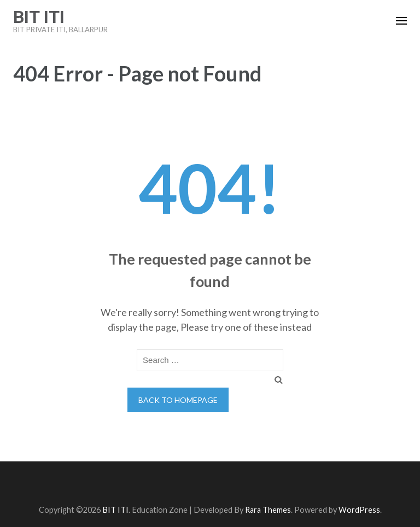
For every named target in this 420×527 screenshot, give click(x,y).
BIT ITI (39, 17)
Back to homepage (178, 400)
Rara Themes (268, 510)
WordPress (359, 510)
